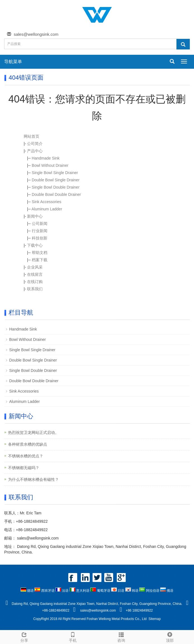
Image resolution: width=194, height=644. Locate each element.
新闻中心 (35, 216)
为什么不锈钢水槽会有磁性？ (33, 479)
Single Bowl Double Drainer (56, 187)
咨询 (121, 636)
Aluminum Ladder (47, 209)
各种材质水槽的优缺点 (28, 444)
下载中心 (35, 245)
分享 (24, 636)
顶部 (170, 636)
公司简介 (35, 144)
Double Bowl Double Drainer (56, 194)
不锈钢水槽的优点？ (26, 456)
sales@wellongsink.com (36, 34)
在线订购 (35, 282)
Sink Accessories (47, 202)
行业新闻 (40, 231)
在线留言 (35, 274)
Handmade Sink (46, 158)
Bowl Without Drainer (50, 165)
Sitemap (155, 619)
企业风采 (35, 267)
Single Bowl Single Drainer (55, 173)
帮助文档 (40, 253)
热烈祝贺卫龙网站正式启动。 (33, 432)
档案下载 (40, 260)
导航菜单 (13, 62)
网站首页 (31, 136)
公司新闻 (40, 224)
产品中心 (35, 151)
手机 (73, 636)
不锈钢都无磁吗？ (24, 468)
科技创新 (40, 238)
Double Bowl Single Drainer (56, 180)
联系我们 (35, 289)
